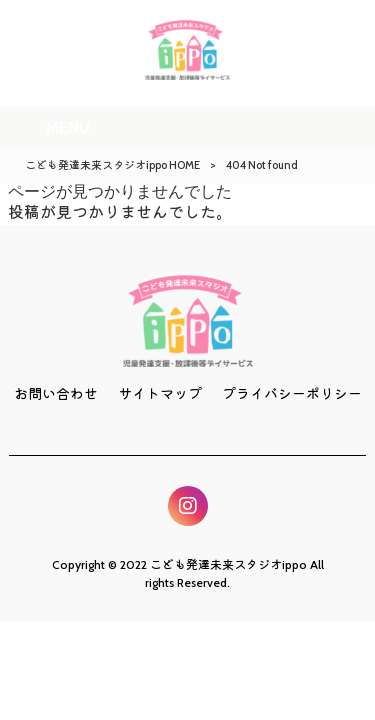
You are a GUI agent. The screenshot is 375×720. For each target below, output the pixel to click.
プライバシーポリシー (292, 394)
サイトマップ (160, 394)
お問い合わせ (56, 394)
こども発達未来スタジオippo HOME (112, 165)
